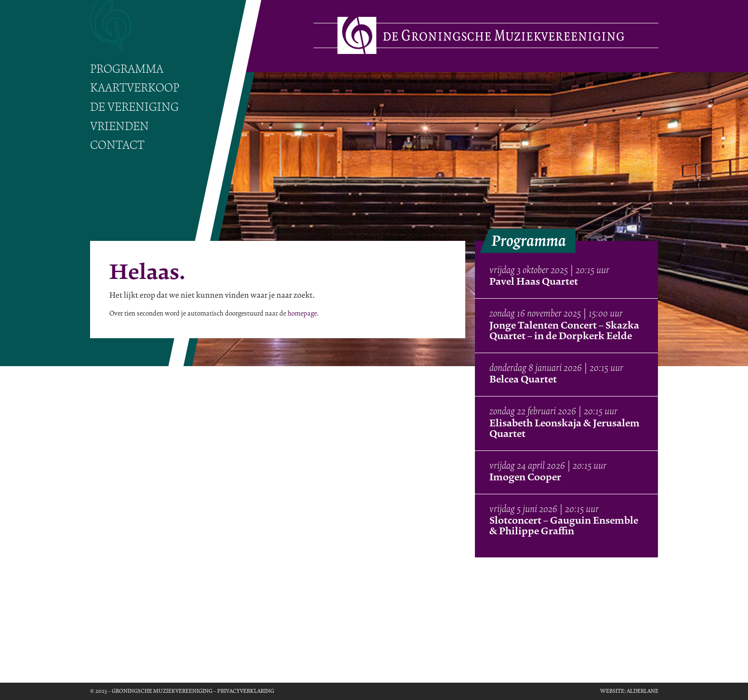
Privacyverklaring (246, 691)
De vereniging (134, 107)
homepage (302, 314)
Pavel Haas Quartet (534, 281)
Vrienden (119, 126)
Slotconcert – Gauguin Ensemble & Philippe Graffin (564, 526)
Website (612, 691)
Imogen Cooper (525, 477)
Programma (127, 69)
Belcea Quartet (523, 379)
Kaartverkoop (135, 88)
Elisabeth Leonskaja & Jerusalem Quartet (564, 428)
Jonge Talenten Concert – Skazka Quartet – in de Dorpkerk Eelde (564, 330)
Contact (117, 145)
